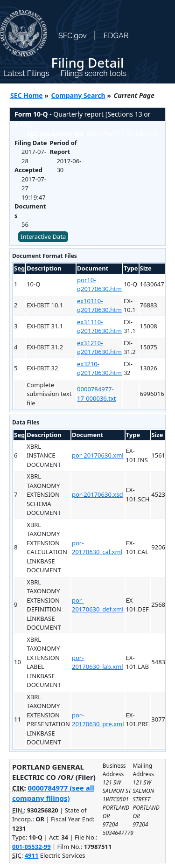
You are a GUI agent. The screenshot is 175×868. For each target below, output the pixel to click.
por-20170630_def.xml (98, 605)
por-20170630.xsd (98, 494)
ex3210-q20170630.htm (99, 368)
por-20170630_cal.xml (97, 548)
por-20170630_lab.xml (98, 662)
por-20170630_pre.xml (98, 720)
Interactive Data (43, 236)
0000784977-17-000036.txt (96, 394)
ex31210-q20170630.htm (99, 347)
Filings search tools (93, 73)
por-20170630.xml (98, 455)
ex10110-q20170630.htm (99, 306)
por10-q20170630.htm (99, 285)
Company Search (78, 95)
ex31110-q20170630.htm (99, 326)
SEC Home (27, 95)
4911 (32, 855)
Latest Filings (26, 73)
